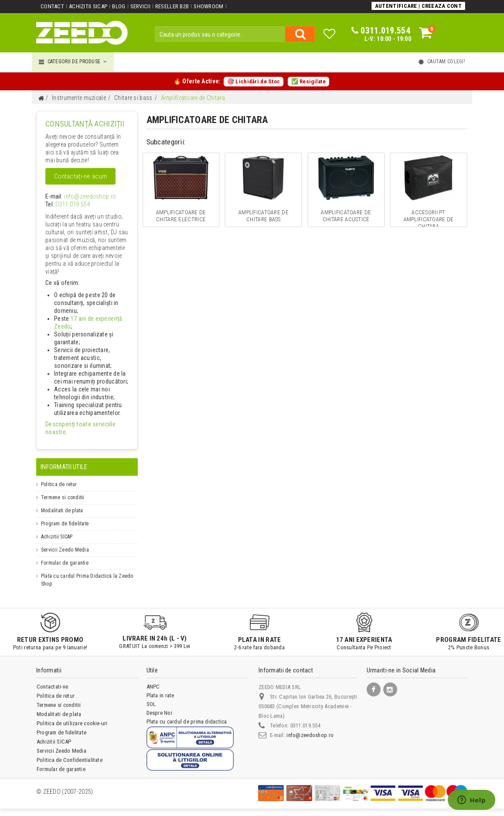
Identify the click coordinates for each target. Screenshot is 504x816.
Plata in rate (160, 687)
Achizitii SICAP (88, 6)
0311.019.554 (70, 205)
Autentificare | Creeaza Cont (419, 6)
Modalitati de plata (62, 503)
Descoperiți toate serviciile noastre (85, 425)
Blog (118, 6)
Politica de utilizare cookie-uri (72, 715)
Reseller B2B (171, 6)
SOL (151, 696)
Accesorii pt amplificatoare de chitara (429, 219)
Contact (52, 6)
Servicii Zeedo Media (65, 542)
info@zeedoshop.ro (83, 197)
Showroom (208, 6)
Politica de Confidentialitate (70, 752)
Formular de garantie (65, 555)
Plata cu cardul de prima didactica (187, 714)
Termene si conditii (63, 490)
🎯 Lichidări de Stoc (254, 81)
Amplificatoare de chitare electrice (181, 216)
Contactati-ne (52, 679)
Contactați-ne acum (80, 176)
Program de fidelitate (65, 516)
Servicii (140, 6)
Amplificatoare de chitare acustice (346, 216)
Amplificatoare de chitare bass (263, 216)
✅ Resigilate (308, 81)
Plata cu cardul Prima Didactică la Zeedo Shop (87, 572)
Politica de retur (59, 477)
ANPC (153, 679)
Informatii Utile (64, 459)
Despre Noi (159, 705)
